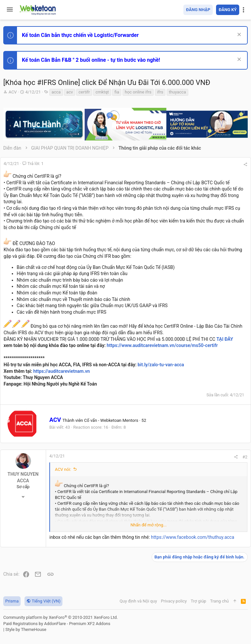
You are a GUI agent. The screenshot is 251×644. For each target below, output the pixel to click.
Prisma (12, 601)
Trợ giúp (199, 601)
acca (56, 92)
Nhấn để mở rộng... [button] (148, 525)
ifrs (160, 92)
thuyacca (177, 92)
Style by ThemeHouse (26, 629)
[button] (10, 10)
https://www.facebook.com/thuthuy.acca (192, 537)
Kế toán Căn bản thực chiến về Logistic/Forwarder (80, 35)
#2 (245, 457)
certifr (84, 92)
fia (117, 92)
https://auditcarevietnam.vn (62, 371)
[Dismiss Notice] (238, 35)
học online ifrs (138, 92)
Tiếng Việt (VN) (43, 601)
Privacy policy (174, 601)
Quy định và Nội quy (138, 601)
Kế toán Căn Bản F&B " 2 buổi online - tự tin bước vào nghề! (91, 60)
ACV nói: (63, 469)
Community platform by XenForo (60, 617)
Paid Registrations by (57, 624)
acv (70, 92)
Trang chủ (219, 601)
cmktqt (102, 92)
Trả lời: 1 (33, 164)
